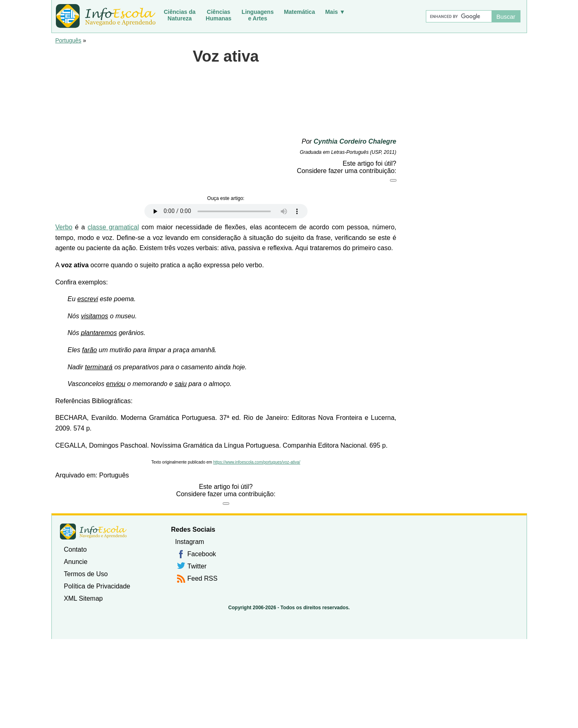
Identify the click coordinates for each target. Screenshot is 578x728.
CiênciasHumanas (218, 15)
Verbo (64, 227)
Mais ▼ (335, 12)
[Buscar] (458, 16)
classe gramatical (113, 227)
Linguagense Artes (258, 15)
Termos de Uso (86, 574)
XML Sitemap (83, 598)
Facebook (202, 554)
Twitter (197, 566)
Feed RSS (202, 578)
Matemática (299, 12)
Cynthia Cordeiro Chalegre (355, 141)
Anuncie (76, 562)
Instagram (189, 542)
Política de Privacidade (97, 586)
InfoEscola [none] (93, 532)
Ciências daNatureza (180, 15)
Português (69, 40)
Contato (75, 549)
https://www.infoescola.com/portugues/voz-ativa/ (257, 462)
